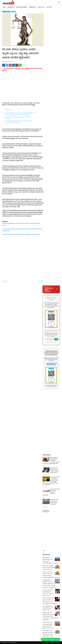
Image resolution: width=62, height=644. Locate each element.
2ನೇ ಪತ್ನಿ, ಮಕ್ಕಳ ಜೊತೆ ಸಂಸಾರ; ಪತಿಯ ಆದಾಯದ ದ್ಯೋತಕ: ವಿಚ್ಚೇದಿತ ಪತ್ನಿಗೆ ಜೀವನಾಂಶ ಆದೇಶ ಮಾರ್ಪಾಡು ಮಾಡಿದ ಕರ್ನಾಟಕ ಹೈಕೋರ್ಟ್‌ (20, 114)
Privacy (52, 643)
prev (43, 551)
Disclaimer (57, 643)
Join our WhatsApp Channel (51, 639)
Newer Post (5, 282)
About (43, 643)
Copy (56, 339)
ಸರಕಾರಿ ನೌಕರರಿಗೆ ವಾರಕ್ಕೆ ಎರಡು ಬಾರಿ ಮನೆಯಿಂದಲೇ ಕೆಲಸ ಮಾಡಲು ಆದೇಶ (54, 470)
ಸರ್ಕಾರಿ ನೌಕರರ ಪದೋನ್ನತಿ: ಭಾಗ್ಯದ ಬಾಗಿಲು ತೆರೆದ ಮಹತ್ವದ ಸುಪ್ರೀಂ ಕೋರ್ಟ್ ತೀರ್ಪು (21, 234)
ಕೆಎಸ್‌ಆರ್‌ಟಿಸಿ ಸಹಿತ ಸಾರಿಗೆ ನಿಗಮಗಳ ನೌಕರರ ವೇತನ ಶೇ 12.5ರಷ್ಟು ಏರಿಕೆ (54, 502)
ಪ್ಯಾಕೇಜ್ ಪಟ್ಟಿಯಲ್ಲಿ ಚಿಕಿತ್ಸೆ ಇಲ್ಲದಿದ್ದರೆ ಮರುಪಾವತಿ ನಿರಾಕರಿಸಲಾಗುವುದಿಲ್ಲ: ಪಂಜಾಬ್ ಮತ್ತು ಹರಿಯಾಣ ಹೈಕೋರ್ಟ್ (51, 460)
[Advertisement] (23, 88)
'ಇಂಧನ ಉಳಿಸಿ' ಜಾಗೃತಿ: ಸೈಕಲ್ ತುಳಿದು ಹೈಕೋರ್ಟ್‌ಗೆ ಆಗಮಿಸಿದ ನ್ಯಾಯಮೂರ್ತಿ (18, 118)
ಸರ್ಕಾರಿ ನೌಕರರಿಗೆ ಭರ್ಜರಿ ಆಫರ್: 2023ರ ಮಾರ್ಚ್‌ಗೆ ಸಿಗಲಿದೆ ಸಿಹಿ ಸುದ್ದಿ (48, 608)
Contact (47, 643)
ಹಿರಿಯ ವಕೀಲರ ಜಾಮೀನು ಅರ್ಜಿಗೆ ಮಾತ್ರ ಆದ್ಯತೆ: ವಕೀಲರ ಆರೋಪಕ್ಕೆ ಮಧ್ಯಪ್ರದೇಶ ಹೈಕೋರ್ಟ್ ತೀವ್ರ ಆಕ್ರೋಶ (19, 122)
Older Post (40, 282)
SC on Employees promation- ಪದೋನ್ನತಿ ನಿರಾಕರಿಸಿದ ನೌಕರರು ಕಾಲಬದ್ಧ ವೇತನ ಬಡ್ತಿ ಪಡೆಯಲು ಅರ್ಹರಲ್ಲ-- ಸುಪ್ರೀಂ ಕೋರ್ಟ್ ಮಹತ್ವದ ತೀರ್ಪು (49, 584)
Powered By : (55, 642)
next (44, 551)
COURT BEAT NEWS (13, 643)
